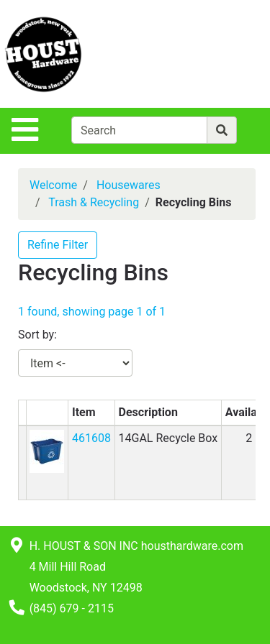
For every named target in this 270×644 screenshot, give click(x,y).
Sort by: (37, 335)
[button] (47, 450)
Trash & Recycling (94, 202)
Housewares (129, 185)
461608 (91, 438)
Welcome (53, 185)
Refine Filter (58, 245)
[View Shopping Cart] (213, 54)
